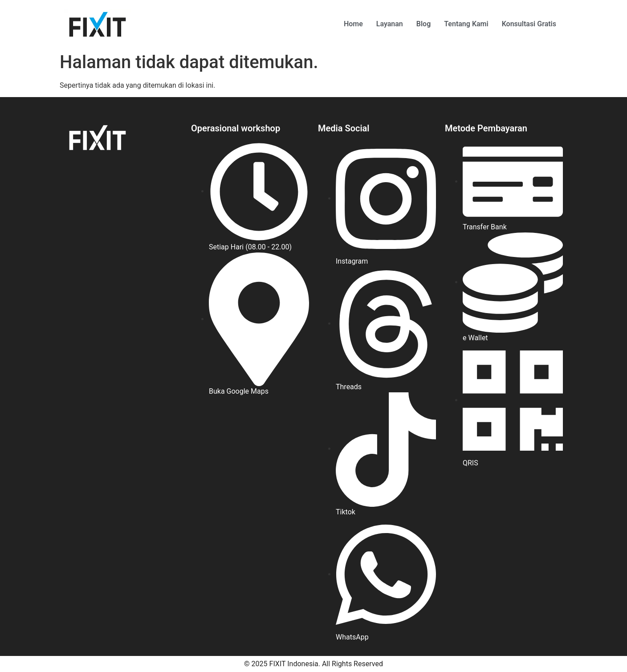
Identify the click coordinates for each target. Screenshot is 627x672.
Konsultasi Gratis (529, 24)
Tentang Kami (466, 24)
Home (353, 24)
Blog (423, 24)
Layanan (390, 24)
